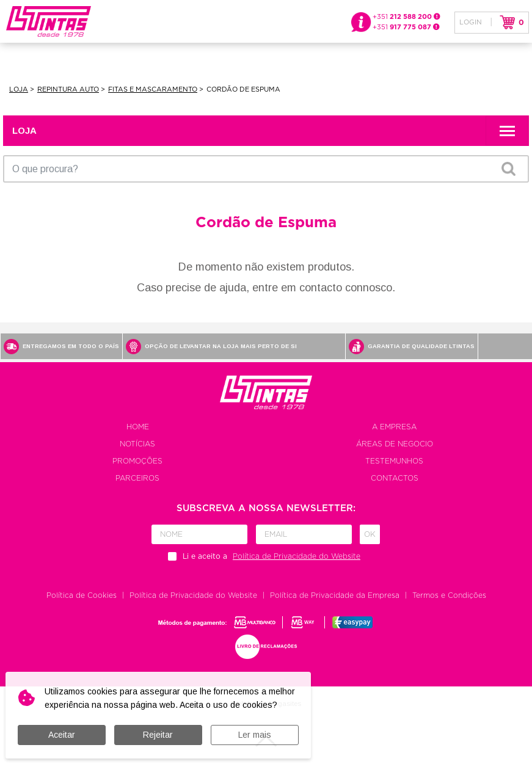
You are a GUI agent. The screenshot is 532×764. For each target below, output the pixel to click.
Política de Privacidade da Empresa (335, 595)
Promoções (137, 461)
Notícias (137, 444)
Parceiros (137, 478)
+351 (406, 17)
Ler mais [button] (255, 735)
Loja (19, 89)
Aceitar (62, 735)
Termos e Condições (449, 595)
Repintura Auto (68, 89)
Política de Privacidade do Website (193, 595)
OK (508, 169)
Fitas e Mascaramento (153, 89)
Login (471, 22)
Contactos (395, 478)
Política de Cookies (82, 595)
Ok (370, 534)
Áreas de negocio (395, 444)
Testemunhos (394, 461)
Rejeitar (158, 735)
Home (138, 427)
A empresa (394, 427)
